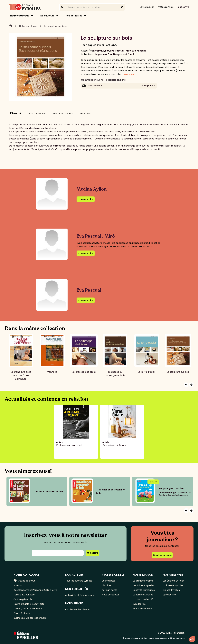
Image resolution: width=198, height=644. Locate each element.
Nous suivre (183, 7)
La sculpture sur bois (55, 26)
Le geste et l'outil (124, 54)
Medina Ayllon (101, 51)
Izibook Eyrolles (171, 590)
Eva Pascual (139, 51)
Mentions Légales (142, 609)
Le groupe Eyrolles (143, 581)
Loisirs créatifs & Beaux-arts (29, 604)
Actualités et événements (80, 595)
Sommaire (86, 114)
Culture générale (23, 599)
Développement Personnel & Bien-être (35, 590)
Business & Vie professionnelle (30, 618)
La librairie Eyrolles (143, 595)
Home (11, 26)
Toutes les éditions (63, 114)
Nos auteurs (47, 16)
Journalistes (109, 581)
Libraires (107, 585)
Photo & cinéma (22, 613)
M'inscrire (93, 553)
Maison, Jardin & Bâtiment (28, 609)
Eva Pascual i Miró (121, 51)
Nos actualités (74, 16)
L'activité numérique (144, 590)
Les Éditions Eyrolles (144, 585)
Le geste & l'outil (104, 54)
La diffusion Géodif (143, 599)
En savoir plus (86, 199)
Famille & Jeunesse (24, 595)
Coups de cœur (24, 581)
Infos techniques (37, 114)
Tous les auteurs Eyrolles (79, 581)
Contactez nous (162, 555)
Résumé (16, 113)
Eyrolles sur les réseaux (78, 609)
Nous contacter (111, 595)
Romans (18, 585)
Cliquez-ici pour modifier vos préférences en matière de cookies (154, 638)
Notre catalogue (20, 16)
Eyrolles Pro (139, 604)
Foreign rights (109, 590)
